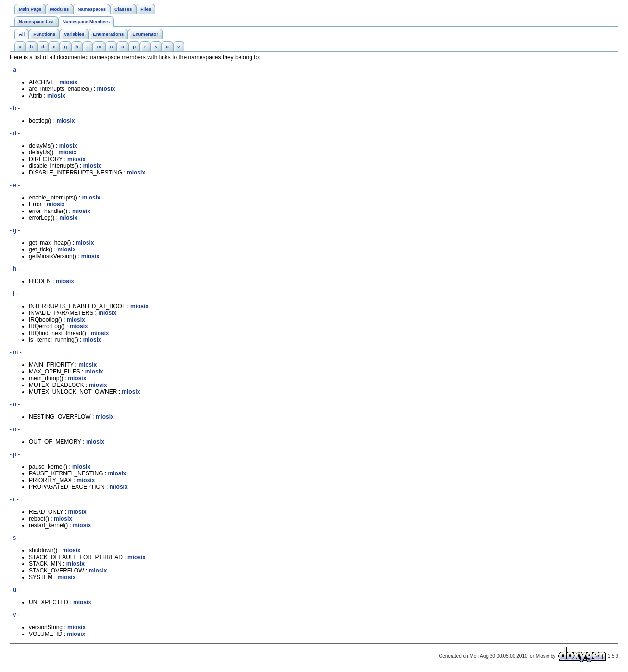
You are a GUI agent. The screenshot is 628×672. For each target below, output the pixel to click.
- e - (15, 185)
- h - (15, 269)
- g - (15, 230)
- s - (15, 538)
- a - (15, 70)
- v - (15, 615)
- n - (15, 404)
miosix (68, 82)
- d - (15, 133)
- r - (14, 499)
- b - (15, 108)
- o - (15, 429)
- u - (15, 590)
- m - (16, 352)
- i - (14, 294)
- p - (15, 454)
